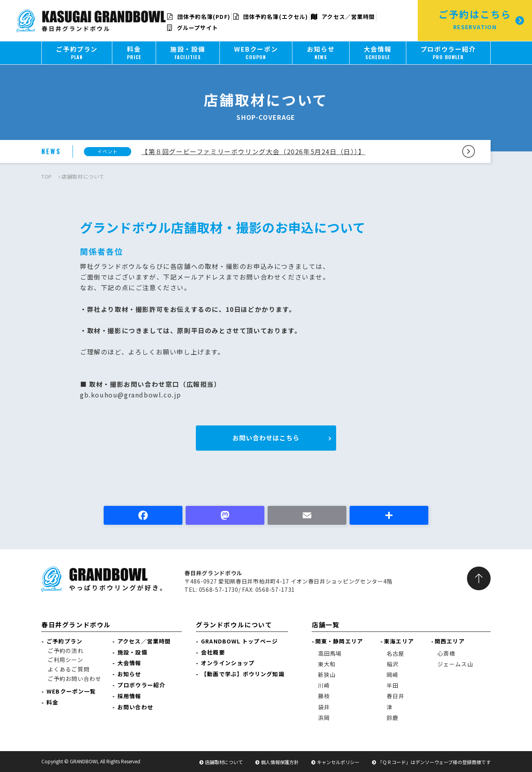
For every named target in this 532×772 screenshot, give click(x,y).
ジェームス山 (455, 664)
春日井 (395, 696)
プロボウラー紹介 (141, 685)
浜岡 (324, 718)
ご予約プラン (64, 641)
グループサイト (193, 28)
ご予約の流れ (66, 651)
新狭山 (327, 675)
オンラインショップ (228, 663)
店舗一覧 (326, 625)
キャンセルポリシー (338, 762)
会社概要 (213, 652)
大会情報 (129, 663)
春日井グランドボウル (76, 625)
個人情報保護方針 (280, 762)
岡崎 (392, 675)
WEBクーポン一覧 (71, 691)
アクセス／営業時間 (343, 17)
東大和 (327, 664)
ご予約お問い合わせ (74, 679)
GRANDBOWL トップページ (239, 641)
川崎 (324, 685)
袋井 (324, 707)
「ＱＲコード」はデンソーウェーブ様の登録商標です (434, 762)
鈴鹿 (392, 718)
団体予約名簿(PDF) (198, 17)
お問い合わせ (135, 707)
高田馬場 (330, 653)
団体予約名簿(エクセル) (271, 17)
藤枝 (324, 696)
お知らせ (129, 674)
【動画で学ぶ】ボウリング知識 (243, 674)
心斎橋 (446, 653)
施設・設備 (132, 652)
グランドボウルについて (234, 625)
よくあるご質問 (69, 669)
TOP (47, 176)
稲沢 (392, 664)
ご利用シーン (65, 660)
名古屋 (395, 653)
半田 (392, 685)
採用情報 (129, 696)
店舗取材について (224, 762)
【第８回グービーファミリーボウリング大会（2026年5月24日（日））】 (253, 151)
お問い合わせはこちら (266, 438)
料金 (52, 702)
